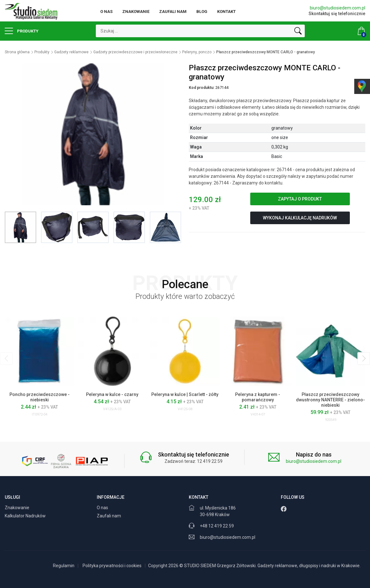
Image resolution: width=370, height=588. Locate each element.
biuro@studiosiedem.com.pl (338, 8)
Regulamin (64, 566)
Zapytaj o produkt (300, 199)
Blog (202, 12)
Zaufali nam (173, 12)
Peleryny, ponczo (197, 52)
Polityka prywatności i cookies (112, 566)
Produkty (22, 31)
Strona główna (17, 52)
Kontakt (226, 12)
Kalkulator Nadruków (26, 516)
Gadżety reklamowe (71, 52)
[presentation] (6, 358)
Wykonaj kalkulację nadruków (300, 218)
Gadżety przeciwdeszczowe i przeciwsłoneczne (135, 52)
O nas (106, 12)
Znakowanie (136, 12)
